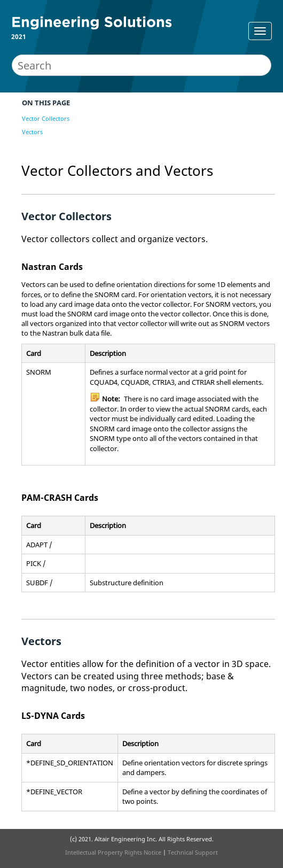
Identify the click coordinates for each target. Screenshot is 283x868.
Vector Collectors (46, 118)
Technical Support (193, 852)
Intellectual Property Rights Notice (113, 852)
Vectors (32, 132)
